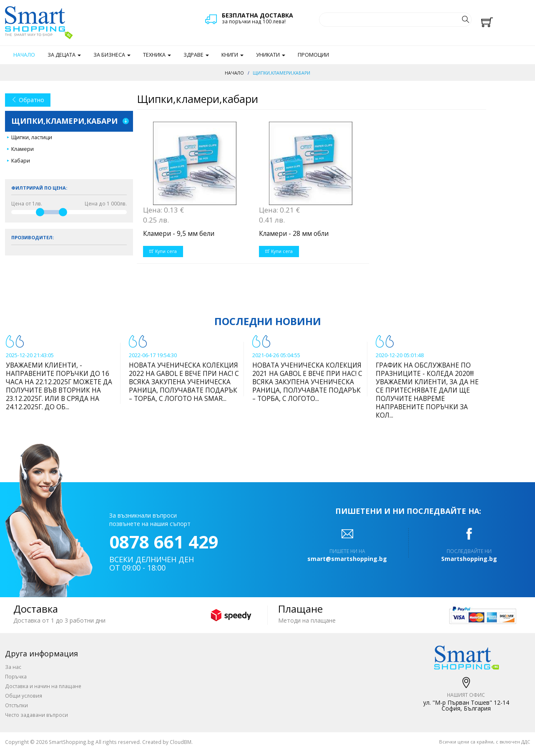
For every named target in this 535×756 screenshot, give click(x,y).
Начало (24, 55)
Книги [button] (232, 55)
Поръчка (16, 676)
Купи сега (163, 251)
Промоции (313, 55)
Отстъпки (16, 705)
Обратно (28, 100)
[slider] (40, 212)
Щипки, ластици (32, 137)
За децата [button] (64, 55)
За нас (13, 667)
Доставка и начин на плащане (43, 686)
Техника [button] (157, 55)
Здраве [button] (196, 55)
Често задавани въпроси (36, 715)
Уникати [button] (271, 55)
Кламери (23, 149)
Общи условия (24, 696)
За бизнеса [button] (112, 55)
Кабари (21, 161)
